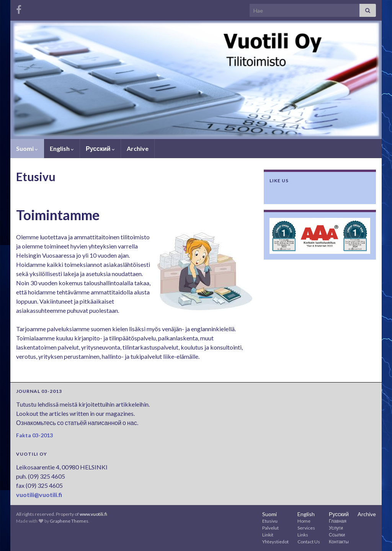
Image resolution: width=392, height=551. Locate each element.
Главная (338, 521)
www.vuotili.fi (93, 514)
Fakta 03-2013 (34, 435)
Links (303, 535)
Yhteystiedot (275, 542)
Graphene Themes (69, 521)
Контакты (339, 542)
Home (304, 521)
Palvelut (270, 528)
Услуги (336, 528)
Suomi (27, 148)
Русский (100, 148)
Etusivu (270, 521)
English (62, 148)
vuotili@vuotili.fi (39, 495)
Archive (138, 148)
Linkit (268, 535)
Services (306, 528)
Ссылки (337, 535)
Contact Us (309, 542)
